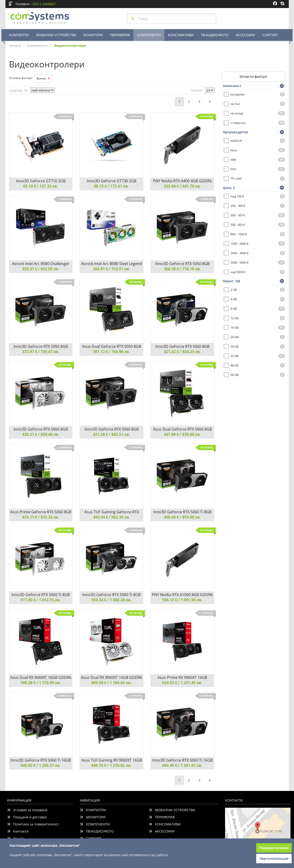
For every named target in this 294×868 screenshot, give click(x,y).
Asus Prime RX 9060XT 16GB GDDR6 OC (182, 677)
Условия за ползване (27, 810)
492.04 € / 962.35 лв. (112, 517)
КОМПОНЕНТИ (149, 35)
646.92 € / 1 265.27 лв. (41, 765)
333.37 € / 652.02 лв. (41, 269)
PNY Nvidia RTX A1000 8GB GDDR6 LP (182, 595)
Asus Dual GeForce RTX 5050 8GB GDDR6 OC (112, 346)
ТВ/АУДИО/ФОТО (215, 35)
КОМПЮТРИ (19, 35)
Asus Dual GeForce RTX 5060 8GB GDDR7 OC (182, 429)
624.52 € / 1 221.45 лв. (182, 683)
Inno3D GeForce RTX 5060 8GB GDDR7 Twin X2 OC (182, 346)
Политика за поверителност (33, 824)
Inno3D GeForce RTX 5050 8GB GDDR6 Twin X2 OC (41, 346)
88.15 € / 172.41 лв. (111, 186)
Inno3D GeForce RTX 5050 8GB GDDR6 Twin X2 (182, 264)
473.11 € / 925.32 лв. (41, 517)
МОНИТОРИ (93, 35)
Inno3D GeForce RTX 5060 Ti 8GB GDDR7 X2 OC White (41, 595)
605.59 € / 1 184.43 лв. (111, 683)
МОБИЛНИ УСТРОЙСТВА (56, 35)
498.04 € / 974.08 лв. (182, 517)
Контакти (18, 831)
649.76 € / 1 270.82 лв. (111, 765)
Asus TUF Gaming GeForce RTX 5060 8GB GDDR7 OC (112, 512)
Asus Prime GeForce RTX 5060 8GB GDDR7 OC (41, 512)
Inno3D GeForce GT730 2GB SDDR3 (112, 181)
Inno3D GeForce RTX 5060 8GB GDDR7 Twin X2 (112, 429)
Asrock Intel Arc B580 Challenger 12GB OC (41, 264)
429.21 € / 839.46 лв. (41, 434)
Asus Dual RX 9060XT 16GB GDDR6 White (112, 677)
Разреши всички (274, 848)
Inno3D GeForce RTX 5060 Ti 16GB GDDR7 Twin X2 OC (182, 760)
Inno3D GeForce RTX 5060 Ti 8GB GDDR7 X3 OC (111, 595)
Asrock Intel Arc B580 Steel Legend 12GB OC (111, 264)
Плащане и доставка (27, 817)
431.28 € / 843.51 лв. (112, 434)
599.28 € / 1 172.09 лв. (41, 683)
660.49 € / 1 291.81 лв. (182, 765)
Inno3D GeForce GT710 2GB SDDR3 (41, 181)
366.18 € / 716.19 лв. (182, 269)
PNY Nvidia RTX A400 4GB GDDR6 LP (182, 181)
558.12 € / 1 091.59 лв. (182, 600)
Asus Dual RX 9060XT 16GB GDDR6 (41, 677)
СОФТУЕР (270, 35)
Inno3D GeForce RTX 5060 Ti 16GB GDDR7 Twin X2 (41, 760)
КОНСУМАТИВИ (181, 35)
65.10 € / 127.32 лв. (41, 186)
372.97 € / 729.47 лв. (41, 352)
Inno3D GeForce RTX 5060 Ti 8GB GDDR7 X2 (182, 512)
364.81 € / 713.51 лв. (112, 269)
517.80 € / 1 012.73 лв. (41, 600)
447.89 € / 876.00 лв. (182, 434)
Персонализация (274, 858)
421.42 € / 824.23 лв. (182, 352)
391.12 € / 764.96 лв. (112, 352)
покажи (197, 90)
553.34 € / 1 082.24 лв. (111, 600)
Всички (43, 78)
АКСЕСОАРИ (245, 35)
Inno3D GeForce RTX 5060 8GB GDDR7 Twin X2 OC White (41, 429)
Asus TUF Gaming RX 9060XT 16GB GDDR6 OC (112, 760)
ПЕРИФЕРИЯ (120, 35)
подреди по (18, 90)
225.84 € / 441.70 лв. (182, 186)
